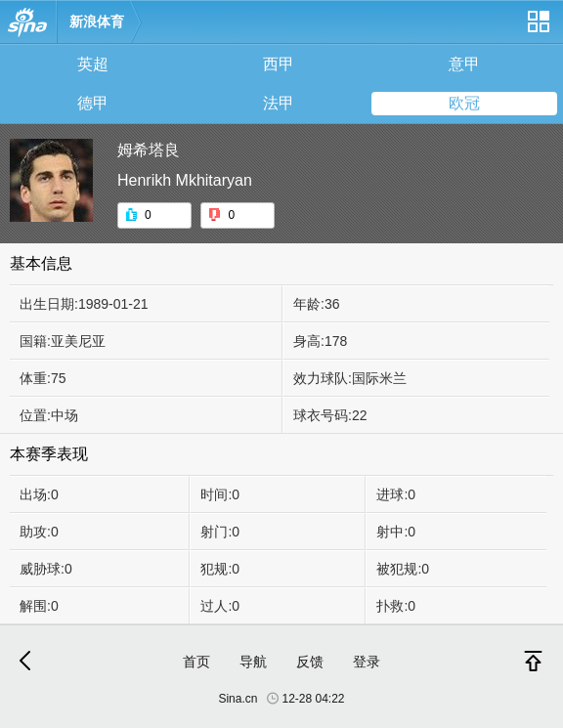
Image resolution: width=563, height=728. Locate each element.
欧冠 (464, 103)
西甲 (279, 64)
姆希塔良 (149, 150)
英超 (93, 64)
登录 (367, 662)
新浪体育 (97, 21)
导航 (253, 662)
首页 (196, 662)
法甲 (279, 103)
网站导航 (538, 29)
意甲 (464, 64)
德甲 (93, 103)
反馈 (310, 662)
